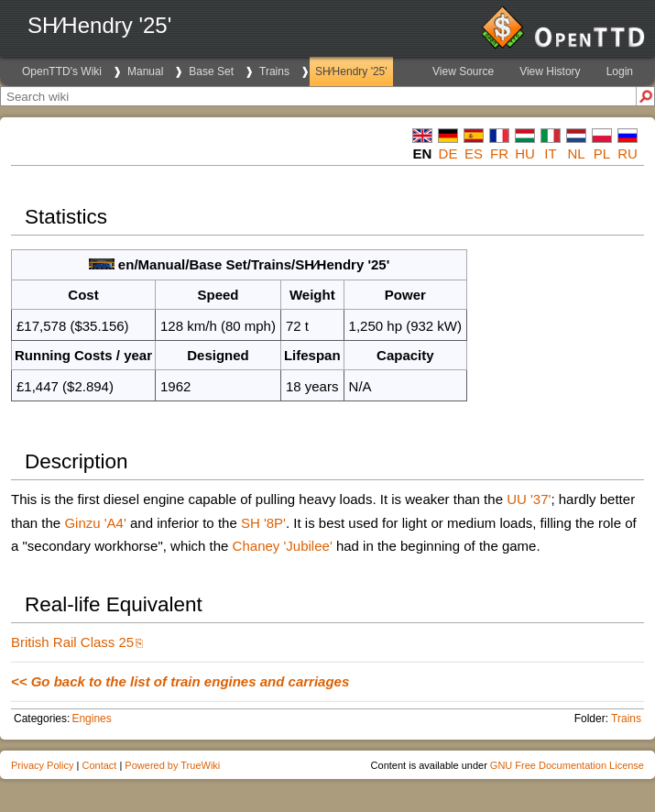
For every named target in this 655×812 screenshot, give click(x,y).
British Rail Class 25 (72, 642)
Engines (91, 719)
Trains (274, 71)
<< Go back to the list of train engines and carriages (180, 681)
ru (628, 154)
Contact (99, 765)
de (448, 154)
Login (620, 71)
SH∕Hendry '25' (351, 71)
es (474, 154)
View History (550, 71)
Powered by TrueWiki (172, 765)
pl (602, 154)
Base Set (211, 71)
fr (499, 154)
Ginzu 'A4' (95, 523)
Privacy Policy (42, 765)
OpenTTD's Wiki (62, 71)
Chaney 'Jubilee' (283, 546)
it (550, 154)
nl (576, 154)
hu (525, 154)
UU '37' (529, 499)
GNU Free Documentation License (567, 765)
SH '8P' (263, 523)
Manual (145, 71)
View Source (463, 71)
